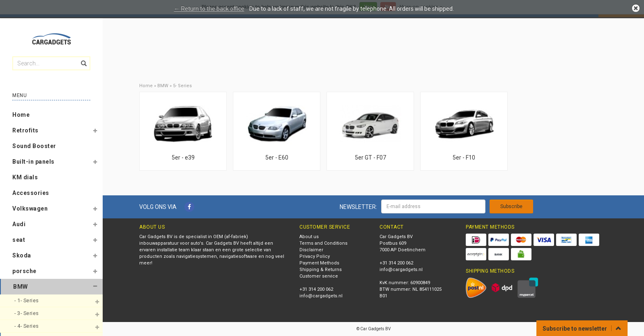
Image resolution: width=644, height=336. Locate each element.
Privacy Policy (315, 256)
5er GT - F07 (370, 158)
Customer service (319, 276)
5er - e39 (183, 158)
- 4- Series (27, 326)
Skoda (22, 255)
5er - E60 (277, 158)
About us (309, 237)
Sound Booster (34, 146)
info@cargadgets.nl (321, 296)
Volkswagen (30, 209)
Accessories (31, 193)
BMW (21, 287)
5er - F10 (464, 158)
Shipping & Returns (321, 270)
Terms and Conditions (323, 243)
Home (21, 115)
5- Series (182, 86)
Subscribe (511, 206)
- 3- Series (27, 313)
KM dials (25, 177)
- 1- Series (27, 300)
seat (19, 240)
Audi (19, 224)
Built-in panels (33, 162)
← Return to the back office (209, 9)
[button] (95, 132)
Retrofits (25, 130)
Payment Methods (319, 263)
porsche (24, 271)
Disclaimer (311, 250)
